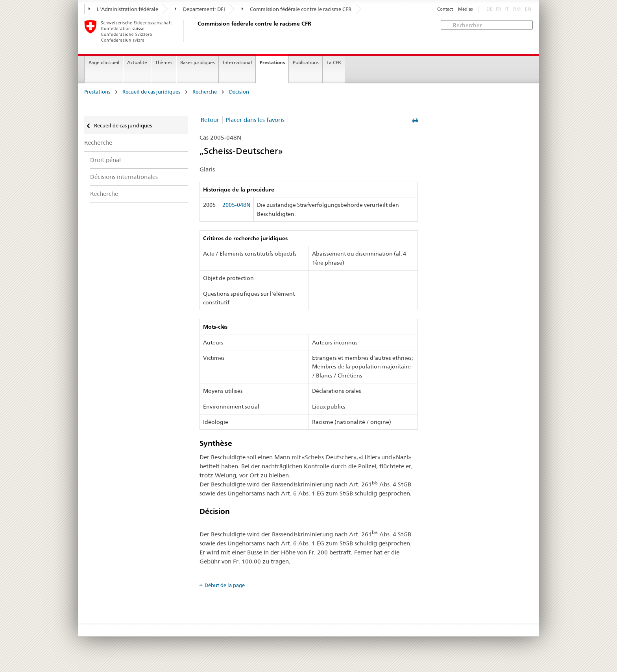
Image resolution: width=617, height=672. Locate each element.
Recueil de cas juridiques (151, 92)
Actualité (137, 62)
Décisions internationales (124, 177)
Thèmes (164, 62)
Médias (465, 9)
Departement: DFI (200, 9)
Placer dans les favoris (255, 120)
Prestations (272, 62)
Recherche (205, 92)
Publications (306, 62)
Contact (445, 9)
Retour (210, 120)
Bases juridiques (198, 62)
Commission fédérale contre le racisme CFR (296, 9)
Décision (239, 92)
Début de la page (225, 585)
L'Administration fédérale (123, 9)
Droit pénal (105, 160)
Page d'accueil (104, 62)
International (237, 62)
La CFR (334, 62)
